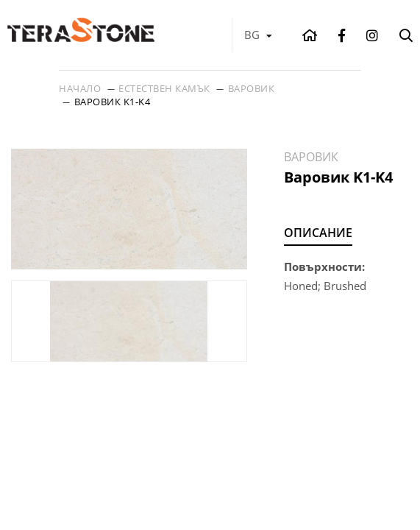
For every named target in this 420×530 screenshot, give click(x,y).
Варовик (252, 88)
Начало (80, 88)
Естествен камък (164, 88)
